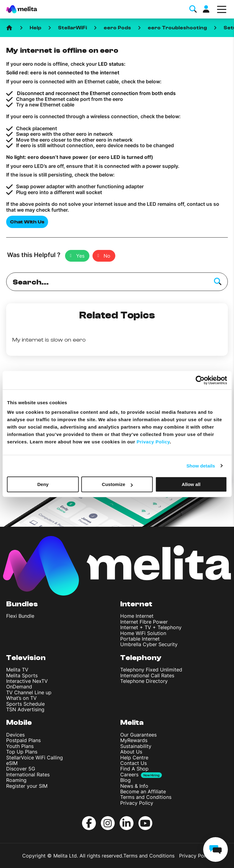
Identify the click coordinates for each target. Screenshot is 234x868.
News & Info (134, 786)
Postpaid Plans (23, 740)
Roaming (16, 780)
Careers (129, 775)
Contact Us (133, 763)
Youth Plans (20, 746)
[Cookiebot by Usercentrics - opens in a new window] (200, 380)
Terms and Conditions (146, 797)
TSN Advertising (25, 709)
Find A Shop (134, 769)
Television (26, 658)
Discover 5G (21, 769)
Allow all (191, 484)
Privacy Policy (137, 803)
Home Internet (137, 616)
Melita (132, 723)
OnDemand (19, 687)
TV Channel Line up (29, 692)
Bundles (22, 604)
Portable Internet (140, 639)
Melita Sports (22, 675)
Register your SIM (27, 786)
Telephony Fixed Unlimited (151, 670)
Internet (136, 604)
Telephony (141, 658)
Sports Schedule (25, 704)
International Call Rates (147, 675)
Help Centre (134, 758)
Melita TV (17, 670)
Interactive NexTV (27, 681)
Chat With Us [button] (27, 222)
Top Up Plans (22, 752)
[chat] (216, 849)
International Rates (28, 775)
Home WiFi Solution (143, 633)
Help (35, 28)
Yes (80, 256)
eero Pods (117, 28)
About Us (131, 752)
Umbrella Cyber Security (149, 644)
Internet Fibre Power (144, 622)
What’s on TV (21, 698)
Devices (15, 735)
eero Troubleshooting (177, 28)
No (107, 256)
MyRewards (134, 740)
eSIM (12, 763)
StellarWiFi (72, 28)
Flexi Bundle (20, 616)
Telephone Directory (144, 681)
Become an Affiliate (143, 791)
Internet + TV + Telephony (151, 627)
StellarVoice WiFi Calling (35, 758)
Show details (201, 466)
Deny (43, 484)
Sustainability (136, 746)
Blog (125, 780)
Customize (117, 484)
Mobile (19, 723)
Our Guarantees (138, 735)
